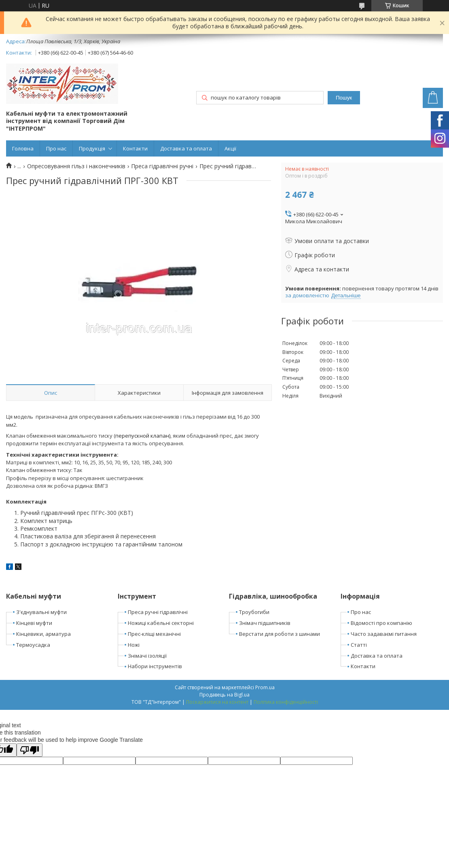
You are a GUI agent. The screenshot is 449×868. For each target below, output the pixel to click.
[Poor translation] (30, 750)
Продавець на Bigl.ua (224, 695)
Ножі (134, 645)
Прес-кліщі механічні (154, 634)
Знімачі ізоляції (147, 656)
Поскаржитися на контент (217, 702)
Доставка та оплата (186, 148)
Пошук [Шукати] (344, 98)
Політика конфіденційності (286, 702)
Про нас (56, 148)
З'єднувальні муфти (41, 612)
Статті (359, 645)
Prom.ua (265, 687)
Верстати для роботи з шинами (280, 634)
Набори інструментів (155, 666)
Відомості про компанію (381, 623)
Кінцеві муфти (34, 623)
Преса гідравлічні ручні (162, 166)
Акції (230, 148)
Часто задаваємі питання (384, 634)
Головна (23, 148)
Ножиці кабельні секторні (161, 623)
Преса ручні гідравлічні (158, 612)
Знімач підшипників (265, 623)
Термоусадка (33, 645)
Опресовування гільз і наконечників (76, 166)
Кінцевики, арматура (43, 634)
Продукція (92, 148)
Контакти (135, 148)
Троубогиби (254, 612)
